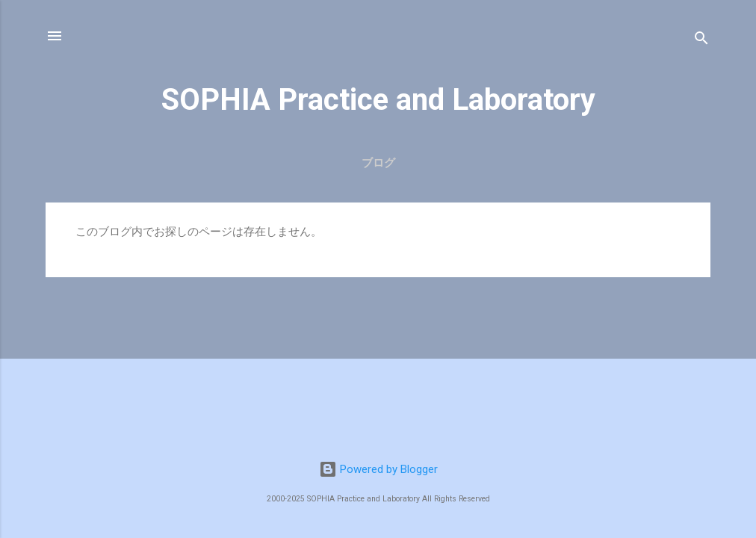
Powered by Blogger (378, 469)
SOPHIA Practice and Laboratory (378, 100)
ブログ (378, 163)
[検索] (701, 41)
